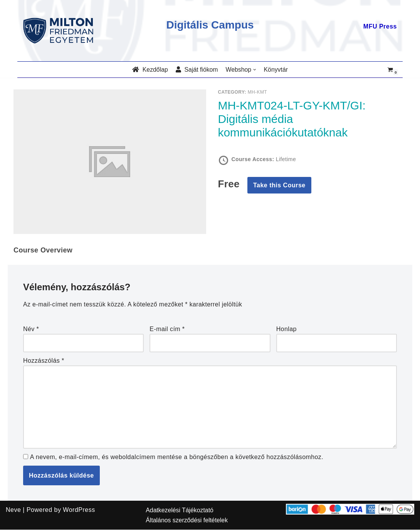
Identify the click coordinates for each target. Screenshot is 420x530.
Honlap (287, 329)
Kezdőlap (150, 70)
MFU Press (380, 26)
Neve (13, 510)
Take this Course (279, 186)
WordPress (79, 510)
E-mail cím (167, 329)
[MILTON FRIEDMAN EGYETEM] (60, 31)
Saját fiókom (197, 70)
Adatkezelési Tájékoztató (180, 511)
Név (31, 329)
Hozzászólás (44, 361)
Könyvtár (276, 70)
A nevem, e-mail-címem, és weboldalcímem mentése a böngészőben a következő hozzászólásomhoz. (178, 457)
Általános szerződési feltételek (187, 521)
